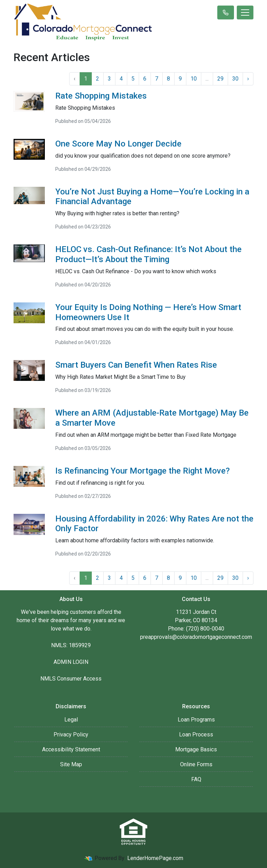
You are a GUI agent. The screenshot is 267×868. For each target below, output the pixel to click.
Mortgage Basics (196, 749)
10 (194, 79)
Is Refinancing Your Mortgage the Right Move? (143, 471)
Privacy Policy (71, 735)
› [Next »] (248, 79)
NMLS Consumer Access (71, 679)
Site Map (71, 764)
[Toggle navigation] (245, 12)
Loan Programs (196, 720)
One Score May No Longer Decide (118, 144)
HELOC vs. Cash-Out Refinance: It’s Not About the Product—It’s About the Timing (148, 254)
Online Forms (196, 764)
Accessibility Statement (71, 749)
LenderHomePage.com (155, 858)
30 (235, 79)
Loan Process (196, 735)
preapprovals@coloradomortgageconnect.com (196, 637)
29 (220, 79)
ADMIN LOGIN (71, 662)
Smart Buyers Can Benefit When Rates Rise (136, 365)
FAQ (196, 779)
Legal (71, 720)
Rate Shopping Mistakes (101, 96)
